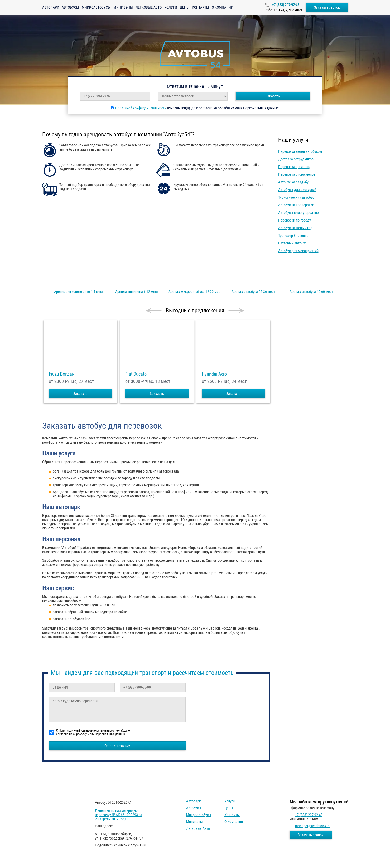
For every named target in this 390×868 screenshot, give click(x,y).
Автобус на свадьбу (293, 182)
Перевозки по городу (295, 220)
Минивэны (123, 7)
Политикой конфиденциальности (141, 108)
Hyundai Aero (214, 374)
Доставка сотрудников (296, 159)
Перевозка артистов (294, 167)
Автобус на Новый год (295, 228)
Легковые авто (149, 7)
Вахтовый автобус (292, 243)
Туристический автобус (296, 197)
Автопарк (51, 7)
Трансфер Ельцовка (293, 236)
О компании (223, 7)
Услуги (171, 7)
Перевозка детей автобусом (300, 151)
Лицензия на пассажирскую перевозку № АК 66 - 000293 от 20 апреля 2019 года (119, 815)
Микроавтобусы (96, 7)
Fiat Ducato (136, 374)
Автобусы (70, 7)
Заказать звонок (327, 7)
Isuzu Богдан (62, 374)
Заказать (273, 96)
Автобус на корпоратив (296, 205)
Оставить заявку (117, 746)
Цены (185, 7)
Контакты (201, 7)
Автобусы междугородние (298, 213)
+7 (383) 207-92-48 (285, 5)
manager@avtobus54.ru (313, 826)
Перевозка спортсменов (297, 174)
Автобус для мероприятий (298, 251)
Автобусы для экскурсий (297, 190)
